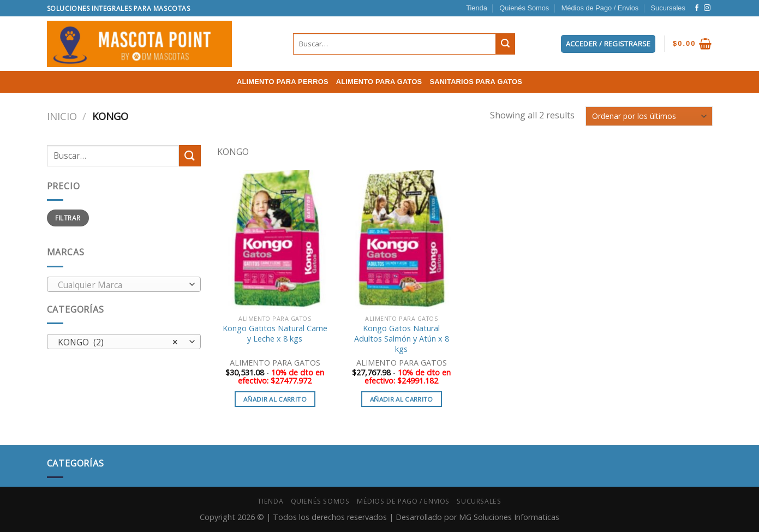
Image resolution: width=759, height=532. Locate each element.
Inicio (62, 116)
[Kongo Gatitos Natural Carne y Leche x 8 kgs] (275, 240)
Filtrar (68, 218)
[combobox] (124, 284)
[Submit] (505, 44)
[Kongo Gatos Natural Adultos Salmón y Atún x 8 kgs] (402, 240)
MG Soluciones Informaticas (509, 517)
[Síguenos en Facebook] (697, 8)
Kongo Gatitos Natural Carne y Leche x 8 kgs (275, 334)
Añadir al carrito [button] (275, 399)
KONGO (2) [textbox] (118, 342)
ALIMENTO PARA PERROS (283, 82)
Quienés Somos (524, 8)
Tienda (477, 8)
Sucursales (668, 8)
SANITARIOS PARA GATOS (476, 82)
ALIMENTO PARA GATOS (379, 82)
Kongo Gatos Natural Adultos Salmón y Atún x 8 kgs (402, 339)
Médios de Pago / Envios (600, 8)
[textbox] (121, 285)
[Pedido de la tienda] (649, 116)
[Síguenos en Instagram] (707, 8)
